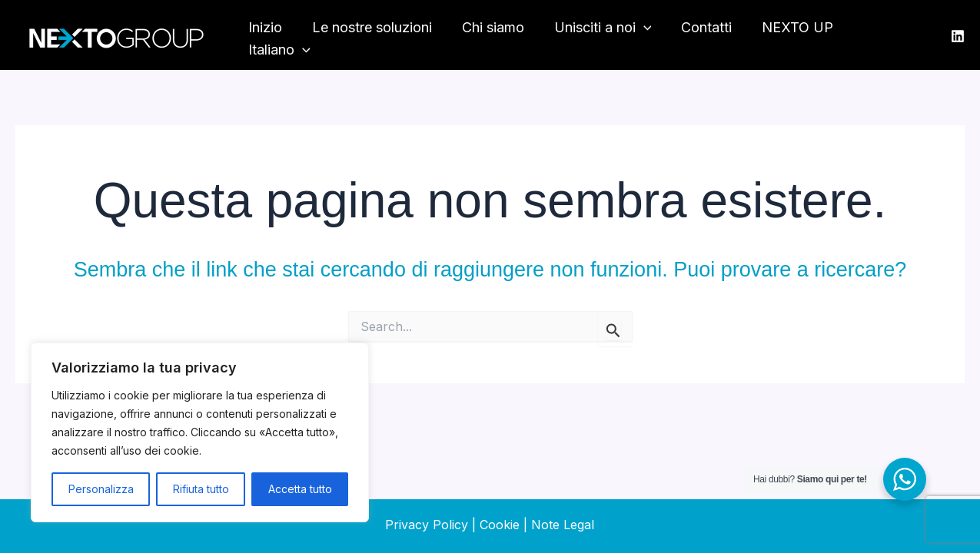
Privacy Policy (427, 525)
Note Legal (563, 525)
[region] (200, 432)
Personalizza (101, 489)
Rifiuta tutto (201, 489)
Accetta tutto (300, 489)
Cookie (500, 525)
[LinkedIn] (958, 36)
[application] (646, 36)
